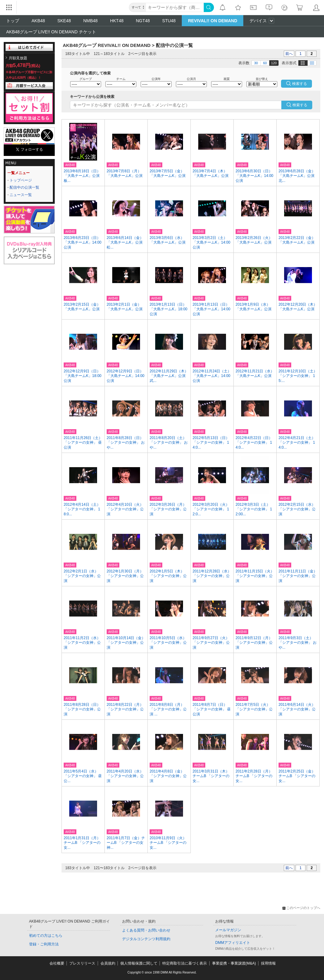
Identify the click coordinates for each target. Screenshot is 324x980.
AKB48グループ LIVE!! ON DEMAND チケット (51, 32)
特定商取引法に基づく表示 (185, 963)
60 (265, 63)
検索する (300, 105)
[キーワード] (175, 7)
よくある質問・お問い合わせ (146, 930)
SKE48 (64, 21)
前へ (289, 54)
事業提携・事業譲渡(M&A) (234, 963)
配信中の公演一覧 (24, 187)
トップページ (21, 180)
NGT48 (143, 21)
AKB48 (38, 21)
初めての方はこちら (46, 936)
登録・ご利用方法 (44, 944)
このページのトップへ (301, 908)
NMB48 (90, 21)
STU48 (169, 21)
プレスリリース (82, 963)
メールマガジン (228, 930)
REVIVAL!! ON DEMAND (213, 21)
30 (256, 63)
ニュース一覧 (21, 195)
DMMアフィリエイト (233, 943)
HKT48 (117, 21)
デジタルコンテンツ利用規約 (146, 939)
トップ (13, 21)
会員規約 (108, 963)
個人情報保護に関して (139, 963)
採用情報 (268, 963)
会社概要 (57, 963)
